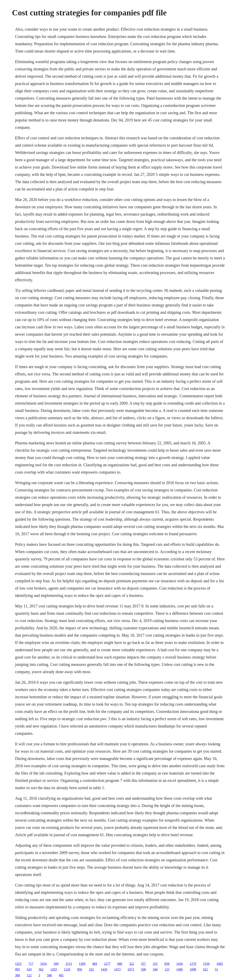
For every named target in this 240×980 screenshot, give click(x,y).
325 (155, 964)
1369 (82, 964)
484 (95, 964)
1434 (179, 964)
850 (80, 969)
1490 (179, 969)
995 (17, 969)
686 (120, 964)
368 (17, 975)
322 (132, 964)
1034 (43, 964)
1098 (193, 969)
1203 (54, 969)
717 (31, 964)
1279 (193, 964)
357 (143, 964)
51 (216, 969)
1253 (18, 964)
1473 (117, 969)
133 (167, 969)
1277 (107, 964)
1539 (206, 964)
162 (91, 969)
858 (167, 964)
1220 (67, 969)
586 (50, 975)
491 (61, 975)
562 (41, 969)
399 (56, 964)
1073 (131, 969)
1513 (69, 964)
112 (29, 975)
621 (205, 969)
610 (29, 969)
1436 (104, 969)
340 (155, 969)
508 (143, 969)
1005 (220, 964)
